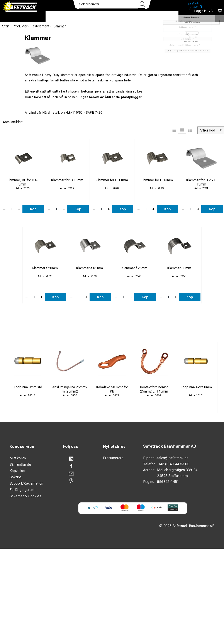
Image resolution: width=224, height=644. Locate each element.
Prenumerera (113, 458)
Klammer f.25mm (134, 268)
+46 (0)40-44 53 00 (174, 464)
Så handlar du (20, 464)
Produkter (59, 17)
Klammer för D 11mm (112, 180)
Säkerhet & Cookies (25, 496)
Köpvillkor (18, 471)
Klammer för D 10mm (67, 180)
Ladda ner (166, 17)
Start (6, 26)
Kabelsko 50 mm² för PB (112, 389)
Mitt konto (18, 458)
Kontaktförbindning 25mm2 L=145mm (154, 389)
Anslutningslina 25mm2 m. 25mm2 (70, 389)
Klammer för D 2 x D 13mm (201, 182)
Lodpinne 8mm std (28, 387)
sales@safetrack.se (172, 458)
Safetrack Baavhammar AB (170, 446)
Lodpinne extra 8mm (196, 387)
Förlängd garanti (22, 490)
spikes (138, 91)
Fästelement (40, 26)
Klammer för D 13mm (157, 180)
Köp (33, 209)
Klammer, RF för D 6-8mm (22, 182)
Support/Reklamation (26, 483)
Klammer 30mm (179, 268)
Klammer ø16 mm (89, 268)
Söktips (16, 477)
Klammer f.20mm (45, 268)
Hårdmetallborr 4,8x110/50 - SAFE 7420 (72, 113)
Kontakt (141, 17)
